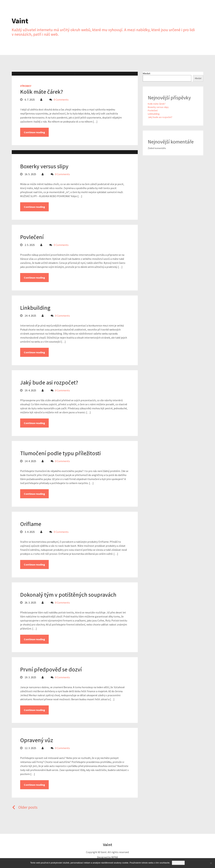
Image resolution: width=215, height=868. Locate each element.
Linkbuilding (35, 308)
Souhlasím (178, 863)
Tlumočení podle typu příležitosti (60, 453)
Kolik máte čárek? (42, 92)
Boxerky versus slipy (44, 166)
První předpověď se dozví (51, 669)
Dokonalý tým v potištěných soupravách (68, 595)
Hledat (147, 73)
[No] (211, 863)
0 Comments (61, 100)
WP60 (115, 857)
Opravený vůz (37, 740)
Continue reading (34, 132)
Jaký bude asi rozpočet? (49, 382)
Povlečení (32, 237)
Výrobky (26, 86)
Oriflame (31, 524)
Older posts (25, 807)
